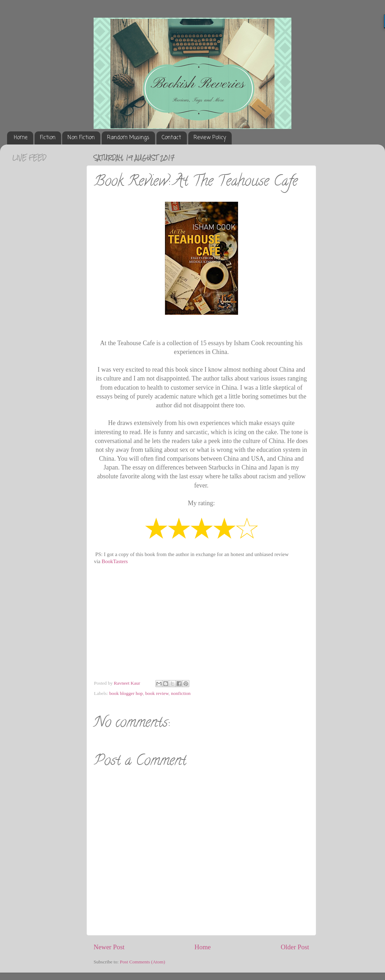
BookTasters (115, 561)
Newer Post (109, 947)
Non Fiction (81, 138)
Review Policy (210, 138)
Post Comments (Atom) (142, 962)
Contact (171, 138)
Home (21, 138)
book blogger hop (126, 693)
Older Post (295, 947)
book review (157, 693)
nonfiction (181, 693)
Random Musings (128, 138)
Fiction (48, 138)
